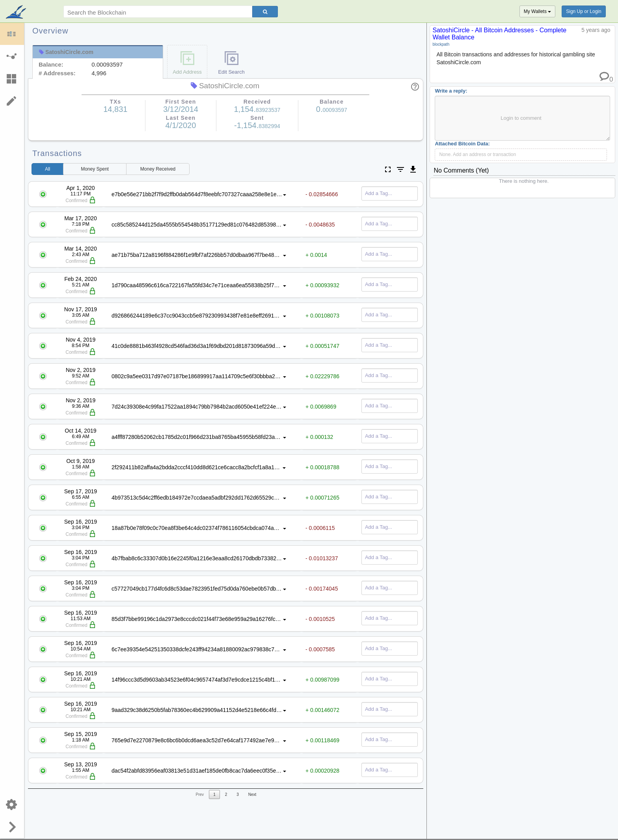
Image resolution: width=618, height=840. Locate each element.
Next (252, 794)
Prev (200, 794)
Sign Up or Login (584, 11)
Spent (95, 169)
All (47, 169)
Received (158, 169)
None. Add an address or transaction (477, 154)
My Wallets (538, 11)
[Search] (265, 12)
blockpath (441, 44)
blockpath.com (17, 13)
